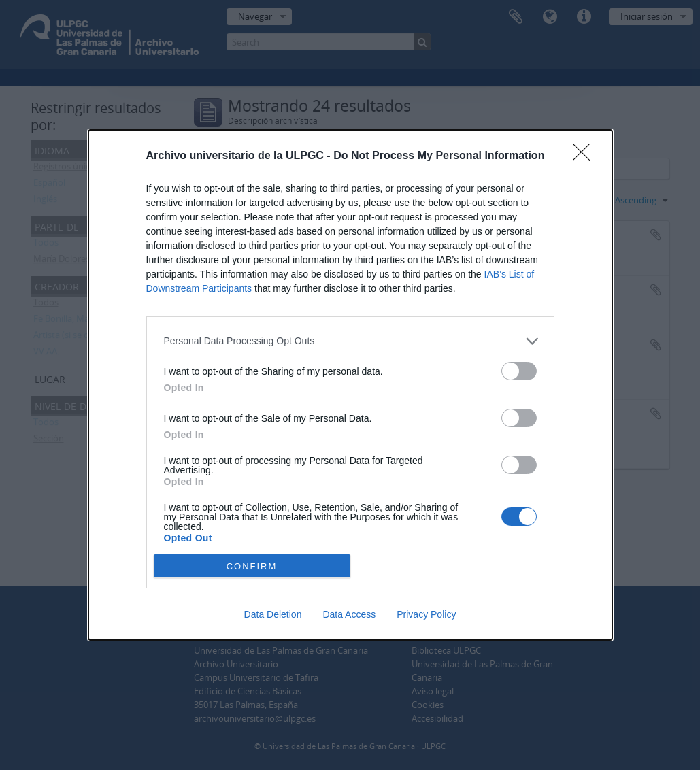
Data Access (349, 614)
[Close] (586, 156)
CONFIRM (252, 566)
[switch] (519, 371)
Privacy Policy (426, 614)
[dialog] (350, 385)
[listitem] (350, 341)
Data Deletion (273, 614)
